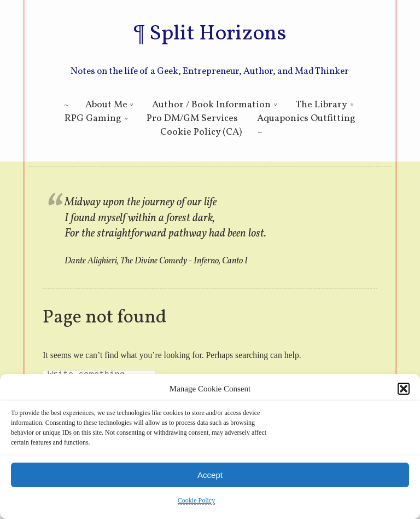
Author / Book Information (211, 105)
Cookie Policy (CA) (201, 132)
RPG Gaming (93, 119)
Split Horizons (218, 34)
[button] (404, 389)
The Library (322, 105)
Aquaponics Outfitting (306, 119)
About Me (106, 105)
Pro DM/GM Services (192, 119)
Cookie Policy (196, 500)
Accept (210, 475)
